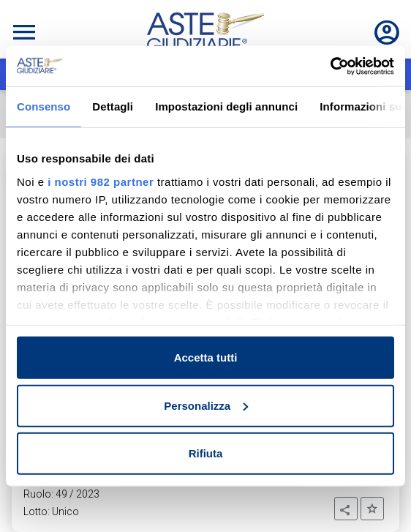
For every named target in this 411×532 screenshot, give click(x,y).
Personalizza (206, 405)
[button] (346, 509)
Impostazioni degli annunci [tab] (226, 106)
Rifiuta (206, 453)
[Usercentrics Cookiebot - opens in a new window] (330, 66)
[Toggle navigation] (24, 32)
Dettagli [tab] (113, 106)
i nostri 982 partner (101, 181)
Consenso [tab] (44, 106)
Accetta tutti (206, 357)
